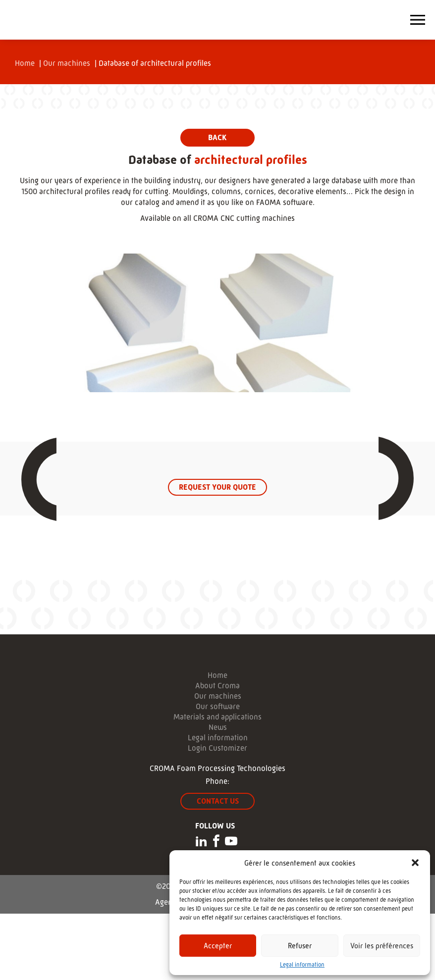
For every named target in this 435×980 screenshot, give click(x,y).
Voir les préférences (382, 946)
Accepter (218, 946)
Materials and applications (217, 717)
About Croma (217, 686)
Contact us (218, 801)
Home (25, 63)
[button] (415, 863)
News (218, 727)
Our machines (67, 63)
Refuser (300, 946)
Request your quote (217, 487)
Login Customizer (217, 748)
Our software (218, 707)
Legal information (302, 965)
